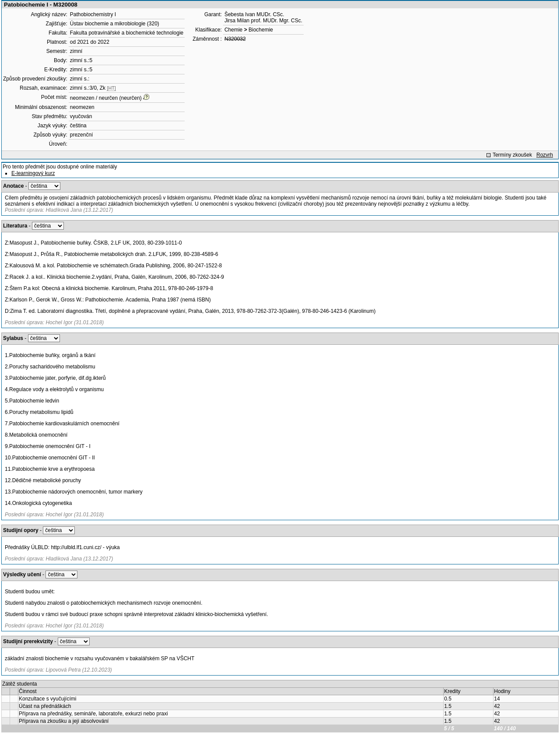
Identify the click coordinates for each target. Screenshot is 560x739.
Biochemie (261, 30)
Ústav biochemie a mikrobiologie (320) (115, 24)
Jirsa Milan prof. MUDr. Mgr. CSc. (263, 21)
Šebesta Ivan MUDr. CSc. (254, 14)
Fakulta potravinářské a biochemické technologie (127, 33)
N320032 (235, 39)
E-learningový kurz (33, 173)
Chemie (233, 30)
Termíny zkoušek (512, 155)
